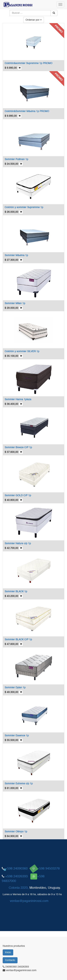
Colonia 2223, (19, 888)
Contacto (10, 960)
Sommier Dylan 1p (15, 688)
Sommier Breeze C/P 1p (18, 447)
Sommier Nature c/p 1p (18, 544)
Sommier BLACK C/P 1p (18, 640)
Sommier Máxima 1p (16, 255)
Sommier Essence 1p (17, 736)
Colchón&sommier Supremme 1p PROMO (28, 63)
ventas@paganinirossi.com (29, 901)
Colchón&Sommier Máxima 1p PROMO (27, 111)
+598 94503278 (48, 869)
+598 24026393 (16, 876)
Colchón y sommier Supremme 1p (24, 207)
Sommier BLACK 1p (16, 592)
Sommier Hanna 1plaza (18, 399)
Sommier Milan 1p (15, 303)
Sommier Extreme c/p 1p (19, 784)
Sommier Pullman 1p (16, 159)
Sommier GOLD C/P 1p (18, 496)
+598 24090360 (16, 869)
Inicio (8, 952)
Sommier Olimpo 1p (16, 832)
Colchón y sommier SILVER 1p (22, 351)
